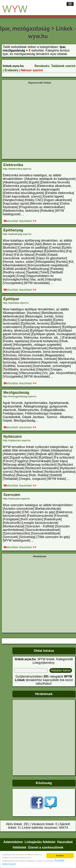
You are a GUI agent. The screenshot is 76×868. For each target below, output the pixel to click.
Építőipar (11, 299)
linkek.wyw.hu (13, 66)
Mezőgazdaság (16, 392)
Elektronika (13, 165)
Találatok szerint (63, 66)
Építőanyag (13, 230)
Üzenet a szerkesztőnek (46, 847)
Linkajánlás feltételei (40, 842)
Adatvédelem (13, 842)
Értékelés (11, 70)
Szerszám (12, 495)
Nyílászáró (12, 436)
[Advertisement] (37, 121)
